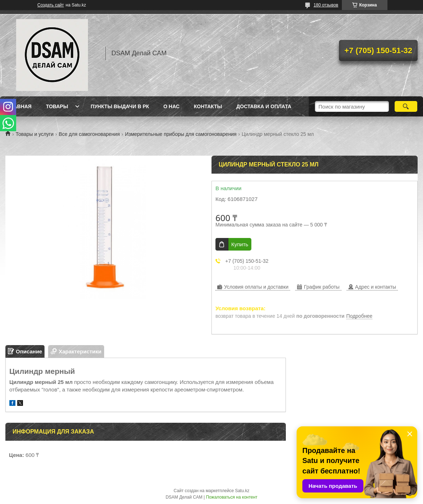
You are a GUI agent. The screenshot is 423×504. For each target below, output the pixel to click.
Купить (240, 244)
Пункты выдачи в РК (120, 106)
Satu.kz (242, 491)
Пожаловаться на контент (231, 497)
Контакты (208, 106)
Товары (57, 106)
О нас (171, 106)
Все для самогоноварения (89, 134)
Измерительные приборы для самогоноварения (181, 134)
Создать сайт (51, 5)
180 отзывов (326, 5)
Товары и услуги (34, 134)
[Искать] (406, 106)
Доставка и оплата (264, 106)
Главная (19, 106)
